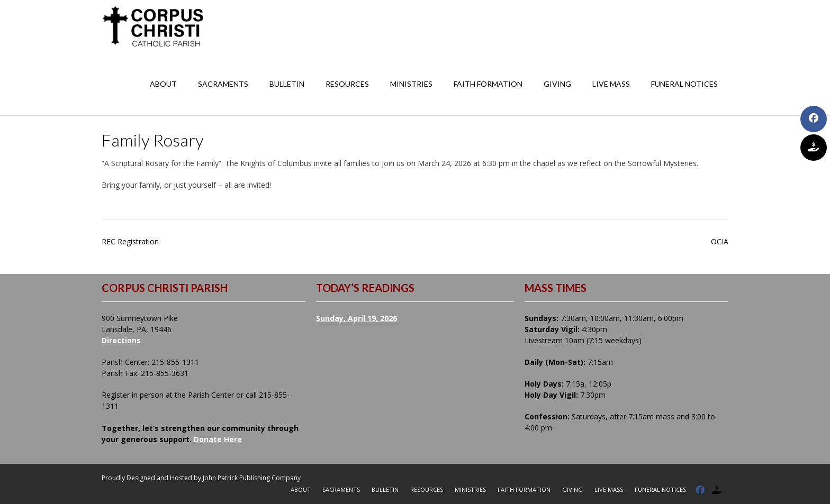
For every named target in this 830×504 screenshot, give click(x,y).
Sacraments (223, 84)
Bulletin (287, 84)
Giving (557, 84)
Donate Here (218, 439)
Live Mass (611, 84)
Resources (347, 84)
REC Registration (130, 241)
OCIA (720, 241)
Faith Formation (488, 84)
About (163, 84)
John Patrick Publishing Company (252, 478)
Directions (121, 340)
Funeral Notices (684, 84)
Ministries (411, 84)
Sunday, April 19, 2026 (357, 318)
